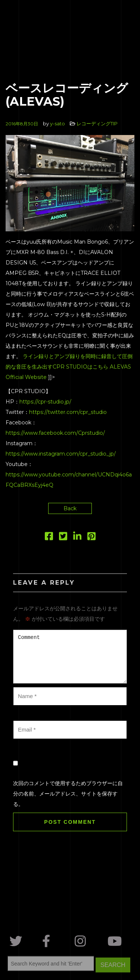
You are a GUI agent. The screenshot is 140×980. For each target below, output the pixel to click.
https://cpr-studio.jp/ (45, 402)
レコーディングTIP (97, 123)
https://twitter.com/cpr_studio (68, 412)
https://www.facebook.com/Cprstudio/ (55, 433)
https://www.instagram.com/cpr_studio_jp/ (61, 454)
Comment (70, 657)
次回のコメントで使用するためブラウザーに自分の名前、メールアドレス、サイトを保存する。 (68, 794)
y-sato (57, 123)
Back (70, 508)
